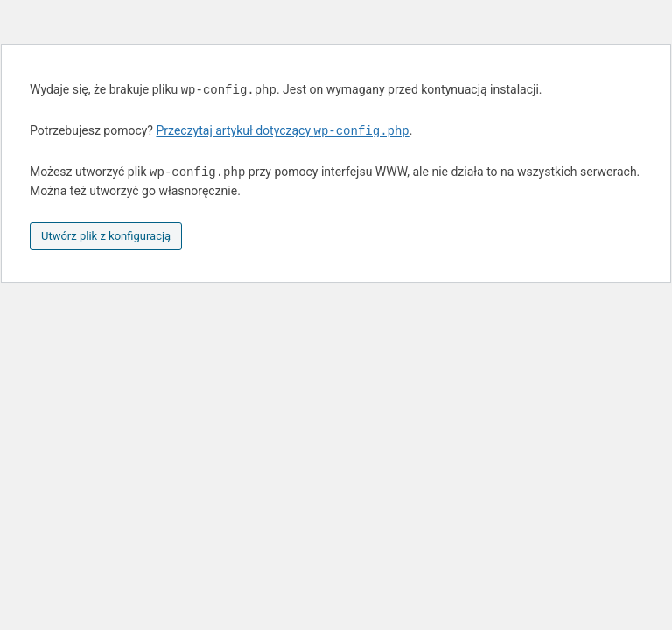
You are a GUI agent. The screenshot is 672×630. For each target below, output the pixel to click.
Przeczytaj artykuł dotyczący (282, 131)
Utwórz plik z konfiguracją (106, 236)
